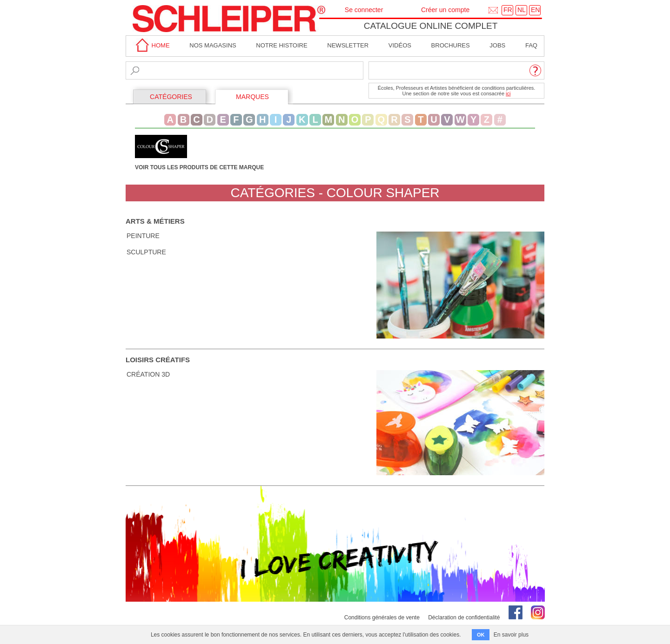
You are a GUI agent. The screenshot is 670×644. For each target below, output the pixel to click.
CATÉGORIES (171, 97)
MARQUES (252, 97)
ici (508, 93)
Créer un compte (445, 10)
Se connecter (364, 10)
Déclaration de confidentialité (464, 617)
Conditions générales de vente (382, 617)
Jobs (497, 45)
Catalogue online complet (431, 26)
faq (531, 45)
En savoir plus (511, 635)
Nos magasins (213, 45)
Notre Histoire (281, 45)
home (151, 45)
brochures (451, 45)
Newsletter (348, 45)
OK (481, 635)
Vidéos (400, 45)
